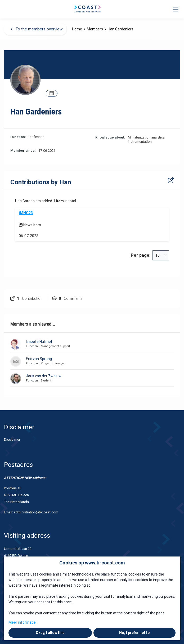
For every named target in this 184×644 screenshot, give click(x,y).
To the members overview (37, 29)
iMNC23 (26, 213)
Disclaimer (12, 440)
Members (95, 29)
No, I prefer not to (134, 633)
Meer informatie (22, 622)
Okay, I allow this (50, 633)
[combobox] (161, 255)
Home (77, 29)
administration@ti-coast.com (36, 512)
